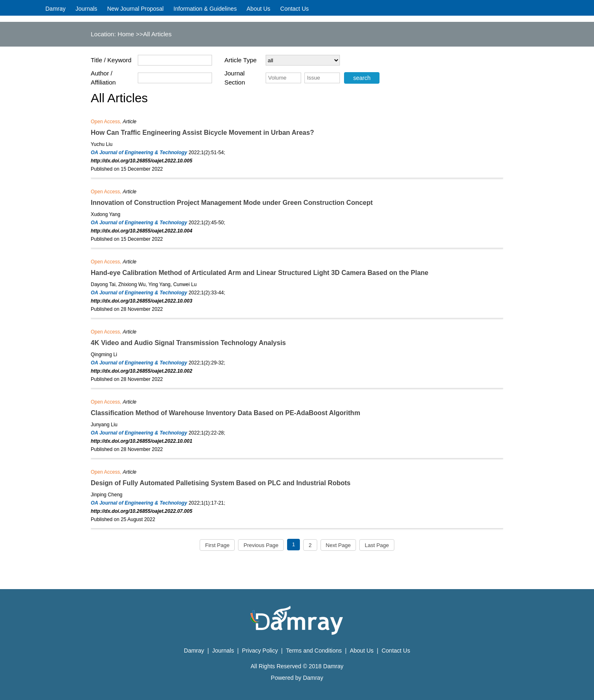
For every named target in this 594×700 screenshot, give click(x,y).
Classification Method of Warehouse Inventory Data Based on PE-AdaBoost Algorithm (225, 413)
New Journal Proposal (136, 9)
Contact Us (294, 9)
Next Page (338, 545)
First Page (217, 545)
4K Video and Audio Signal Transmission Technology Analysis (188, 343)
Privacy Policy (261, 651)
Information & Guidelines (205, 9)
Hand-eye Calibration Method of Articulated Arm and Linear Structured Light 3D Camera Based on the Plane (260, 273)
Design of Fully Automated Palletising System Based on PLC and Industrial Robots (221, 483)
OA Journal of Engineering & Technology (139, 153)
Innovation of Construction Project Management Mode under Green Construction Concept (232, 203)
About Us (259, 9)
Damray (55, 9)
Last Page (377, 545)
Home (126, 34)
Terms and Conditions (314, 651)
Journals (86, 9)
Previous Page (261, 545)
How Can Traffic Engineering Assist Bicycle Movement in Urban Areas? (202, 133)
